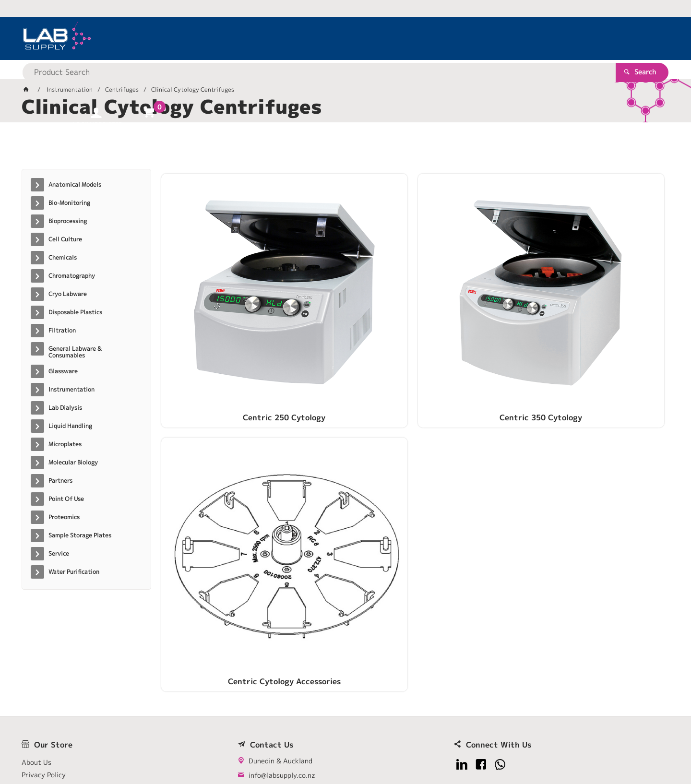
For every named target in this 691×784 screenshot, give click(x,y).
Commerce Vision (207, 746)
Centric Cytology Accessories (477, 296)
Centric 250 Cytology (220, 296)
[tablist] (345, 149)
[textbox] (329, 38)
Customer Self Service (136, 746)
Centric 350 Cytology (348, 296)
